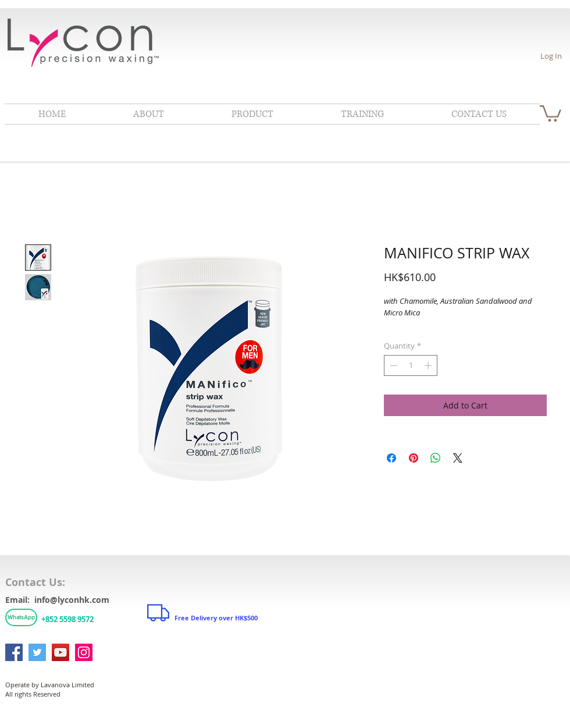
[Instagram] (84, 652)
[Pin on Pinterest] (414, 458)
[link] (551, 113)
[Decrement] (393, 365)
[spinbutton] (411, 365)
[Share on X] (458, 458)
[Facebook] (14, 652)
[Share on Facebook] (391, 458)
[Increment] (429, 365)
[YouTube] (60, 652)
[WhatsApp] (21, 617)
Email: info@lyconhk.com (57, 600)
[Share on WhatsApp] (436, 458)
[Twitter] (37, 652)
